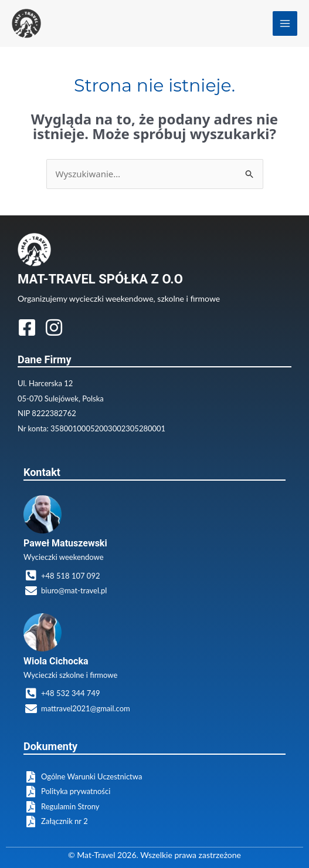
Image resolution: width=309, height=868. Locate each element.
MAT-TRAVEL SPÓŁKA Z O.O (100, 279)
